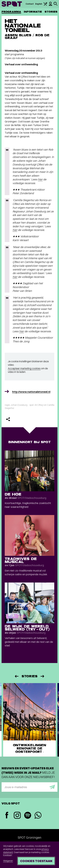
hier (40, 179)
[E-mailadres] (29, 787)
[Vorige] (16, 676)
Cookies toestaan (36, 861)
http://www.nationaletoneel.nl (31, 392)
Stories (51, 12)
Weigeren (8, 861)
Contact (30, 4)
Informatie (33, 12)
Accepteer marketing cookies (24, 368)
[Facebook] (7, 815)
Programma (11, 12)
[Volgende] (43, 676)
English (39, 4)
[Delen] (8, 419)
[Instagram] (17, 816)
